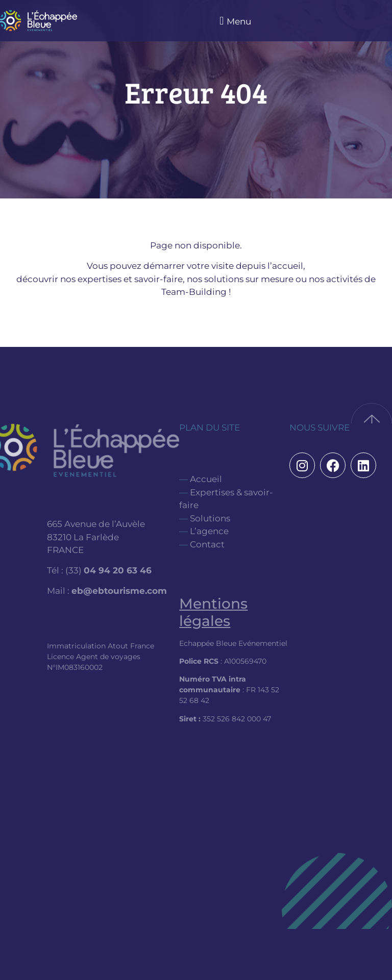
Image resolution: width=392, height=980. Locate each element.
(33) (108, 570)
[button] (234, 21)
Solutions (210, 518)
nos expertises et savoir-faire (121, 279)
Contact (207, 544)
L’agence (209, 531)
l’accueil (285, 266)
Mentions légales (213, 612)
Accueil (206, 479)
